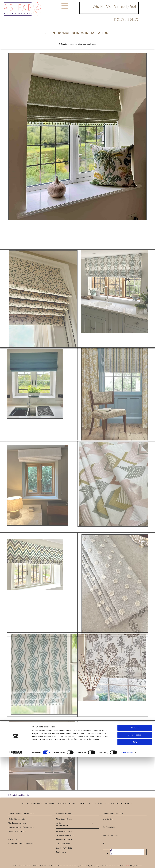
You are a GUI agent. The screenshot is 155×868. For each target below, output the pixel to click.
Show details (127, 863)
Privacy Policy (111, 827)
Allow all (135, 838)
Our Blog (110, 819)
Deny (135, 853)
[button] (65, 6)
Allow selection (135, 846)
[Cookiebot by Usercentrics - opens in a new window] (16, 863)
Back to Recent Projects (19, 795)
